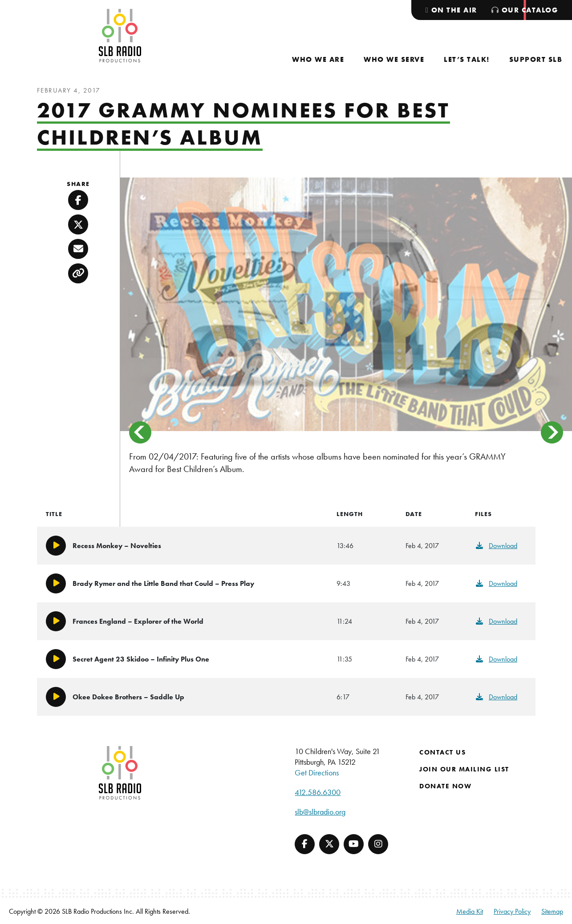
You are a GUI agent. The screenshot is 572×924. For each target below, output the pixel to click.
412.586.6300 (318, 792)
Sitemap (552, 911)
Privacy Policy (512, 911)
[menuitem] (318, 59)
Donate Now (445, 786)
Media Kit (470, 911)
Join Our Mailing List (464, 769)
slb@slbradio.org (320, 812)
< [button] (140, 432)
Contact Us (442, 752)
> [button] (552, 432)
